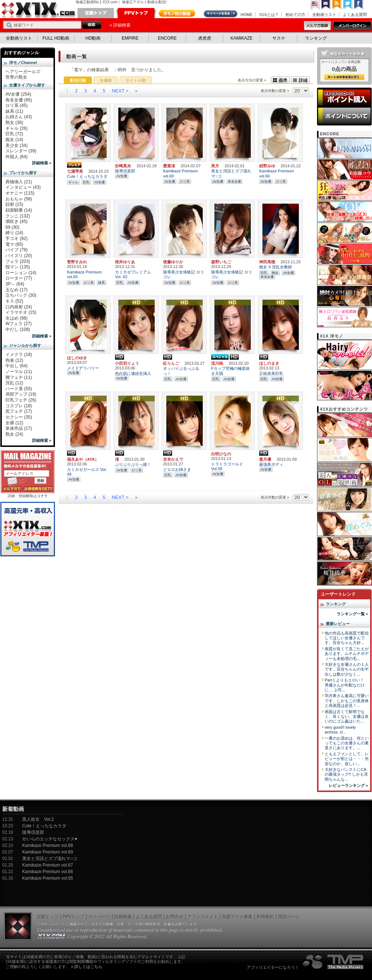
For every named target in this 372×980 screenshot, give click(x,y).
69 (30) (12, 227)
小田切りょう (127, 363)
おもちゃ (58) (19, 199)
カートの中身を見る (344, 77)
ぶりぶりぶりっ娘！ (133, 464)
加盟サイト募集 (237, 917)
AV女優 (100, 182)
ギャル (73, 182)
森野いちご (221, 262)
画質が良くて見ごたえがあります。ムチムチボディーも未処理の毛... (347, 654)
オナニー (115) (20, 193)
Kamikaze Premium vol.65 (48, 878)
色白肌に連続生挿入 (133, 373)
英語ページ (289, 917)
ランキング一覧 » (352, 614)
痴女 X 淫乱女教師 (276, 267)
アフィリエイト (203, 917)
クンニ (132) (18, 216)
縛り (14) (14, 233)
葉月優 (265, 459)
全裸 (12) (14, 423)
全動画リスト (324, 15)
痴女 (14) (14, 140)
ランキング (316, 38)
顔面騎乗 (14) (19, 210)
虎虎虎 (205, 38)
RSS (337, 5)
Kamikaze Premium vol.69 (48, 852)
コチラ (42, 496)
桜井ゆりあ (125, 262)
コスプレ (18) (19, 406)
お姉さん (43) (19, 117)
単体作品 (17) (19, 428)
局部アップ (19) (21, 394)
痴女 (275, 273)
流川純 (217, 363)
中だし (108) (18, 329)
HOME (247, 15)
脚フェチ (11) (19, 377)
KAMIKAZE (242, 38)
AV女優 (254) (18, 94)
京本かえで (173, 459)
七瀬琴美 (75, 171)
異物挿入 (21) (19, 182)
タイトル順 (136, 80)
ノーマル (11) (19, 372)
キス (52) (14, 301)
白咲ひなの (221, 454)
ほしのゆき (77, 358)
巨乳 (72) (14, 134)
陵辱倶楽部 (125, 171)
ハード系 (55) (19, 389)
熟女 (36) (14, 123)
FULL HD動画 (56, 38)
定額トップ (96, 13)
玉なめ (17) (17, 290)
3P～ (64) (15, 284)
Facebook (359, 5)
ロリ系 (185, 181)
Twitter (348, 5)
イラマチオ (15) (21, 312)
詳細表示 (300, 80)
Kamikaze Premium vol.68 (48, 845)
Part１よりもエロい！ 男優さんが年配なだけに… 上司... (345, 685)
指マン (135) (18, 267)
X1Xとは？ (269, 15)
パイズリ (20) (19, 256)
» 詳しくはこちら (87, 967)
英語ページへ (315, 5)
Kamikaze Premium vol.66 (48, 872)
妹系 (102, 283)
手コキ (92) (17, 239)
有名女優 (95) (19, 100)
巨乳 (86, 182)
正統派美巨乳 (271, 373)
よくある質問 (355, 15)
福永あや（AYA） (83, 459)
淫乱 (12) (14, 383)
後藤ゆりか (173, 262)
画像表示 (280, 80)
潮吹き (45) (17, 221)
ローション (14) (21, 273)
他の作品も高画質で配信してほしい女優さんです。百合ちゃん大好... (347, 638)
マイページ (221, 14)
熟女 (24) (14, 434)
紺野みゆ (267, 166)
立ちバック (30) (21, 295)
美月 (215, 166)
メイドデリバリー (83, 368)
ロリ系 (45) (17, 105)
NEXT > (120, 91)
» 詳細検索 (120, 25)
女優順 (106, 80)
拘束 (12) (14, 360)
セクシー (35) (19, 417)
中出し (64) (17, 366)
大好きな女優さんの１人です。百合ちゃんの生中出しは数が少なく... (347, 669)
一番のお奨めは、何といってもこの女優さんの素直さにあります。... (347, 743)
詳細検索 (123, 917)
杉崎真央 (123, 166)
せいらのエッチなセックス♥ (50, 839)
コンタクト (326, 5)
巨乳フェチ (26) (21, 400)
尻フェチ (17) (19, 411)
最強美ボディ (271, 464)
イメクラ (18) (19, 355)
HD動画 (93, 38)
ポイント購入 (344, 97)
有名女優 (234, 181)
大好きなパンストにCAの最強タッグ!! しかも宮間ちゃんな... (346, 774)
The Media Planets (333, 962)
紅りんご (171, 363)
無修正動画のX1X (39, 10)
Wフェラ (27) (19, 324)
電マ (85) (14, 244)
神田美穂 (267, 262)
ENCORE (167, 38)
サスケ (279, 38)
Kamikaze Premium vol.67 (48, 865)
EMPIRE (130, 38)
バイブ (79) (17, 250)
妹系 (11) (14, 111)
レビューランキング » (348, 785)
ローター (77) (19, 278)
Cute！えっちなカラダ (87, 176)
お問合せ (175, 917)
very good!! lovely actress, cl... (340, 730)
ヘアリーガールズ (23, 72)
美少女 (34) (17, 145)
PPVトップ (136, 13)
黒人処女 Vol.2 (38, 819)
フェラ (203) (18, 261)
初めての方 (295, 15)
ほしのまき (269, 363)
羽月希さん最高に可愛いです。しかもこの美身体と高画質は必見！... (347, 701)
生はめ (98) (17, 318)
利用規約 (265, 917)
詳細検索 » (42, 163)
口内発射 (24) (19, 307)
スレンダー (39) (21, 151)
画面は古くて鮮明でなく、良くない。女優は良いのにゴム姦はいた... (347, 717)
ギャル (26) (17, 128)
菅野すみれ (77, 262)
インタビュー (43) (23, 187)
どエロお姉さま (177, 469)
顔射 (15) (14, 204)
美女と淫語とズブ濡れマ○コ (50, 859)
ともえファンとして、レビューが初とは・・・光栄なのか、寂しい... (347, 759)
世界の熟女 (16, 77)
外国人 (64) (17, 157)
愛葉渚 (169, 166)
